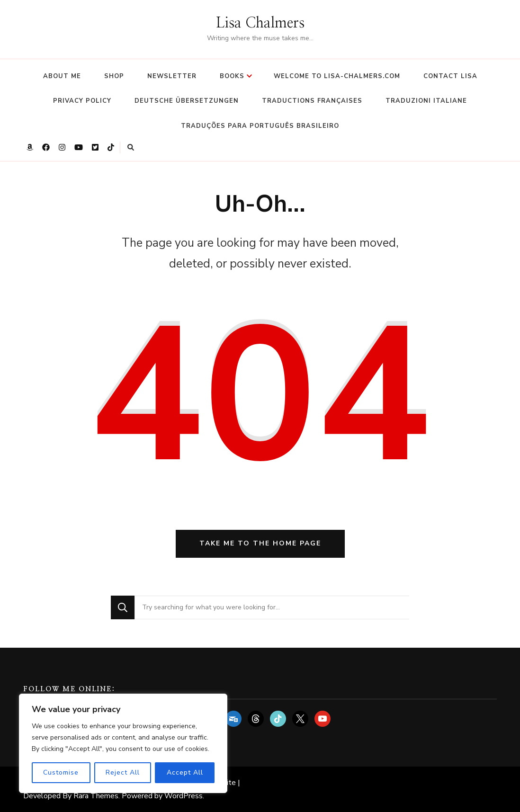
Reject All (123, 772)
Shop (114, 76)
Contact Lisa (450, 76)
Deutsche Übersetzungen (187, 101)
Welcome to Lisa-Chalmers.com (337, 76)
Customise (61, 772)
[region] (123, 743)
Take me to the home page (260, 543)
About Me (62, 76)
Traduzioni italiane (426, 101)
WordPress (184, 796)
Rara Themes (96, 796)
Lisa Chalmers (260, 23)
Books (232, 76)
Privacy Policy (82, 101)
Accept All (185, 772)
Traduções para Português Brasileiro (260, 126)
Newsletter (172, 76)
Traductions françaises (312, 101)
